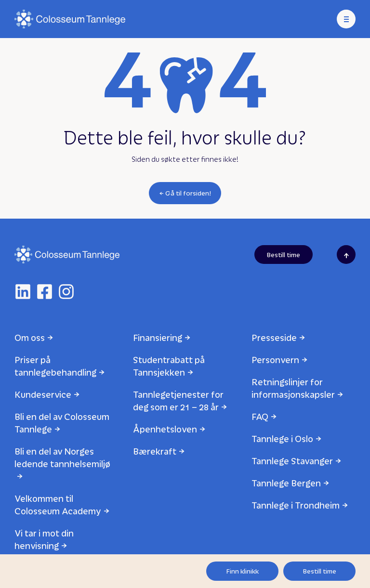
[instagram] (66, 292)
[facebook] (45, 292)
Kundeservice (43, 394)
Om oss (30, 337)
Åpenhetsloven (165, 429)
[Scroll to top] (346, 255)
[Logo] (70, 19)
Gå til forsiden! (188, 193)
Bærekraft (155, 451)
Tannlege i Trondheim (296, 505)
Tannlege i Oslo (282, 438)
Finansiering (158, 337)
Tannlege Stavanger (292, 461)
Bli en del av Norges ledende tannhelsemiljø (62, 457)
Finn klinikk (243, 571)
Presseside (274, 337)
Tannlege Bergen (286, 483)
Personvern (275, 359)
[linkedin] (23, 292)
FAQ (260, 416)
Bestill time (320, 571)
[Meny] (346, 19)
